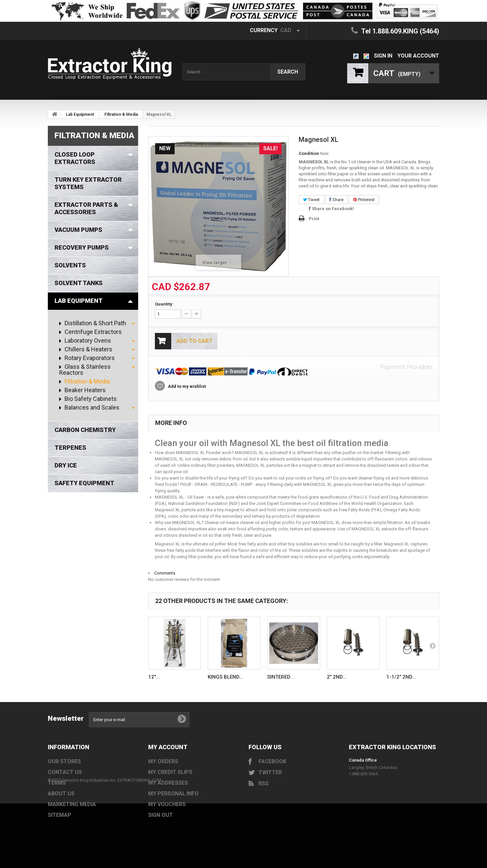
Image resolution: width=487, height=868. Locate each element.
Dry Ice (66, 465)
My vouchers (167, 804)
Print (314, 219)
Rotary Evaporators (89, 358)
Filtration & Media (121, 114)
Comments (165, 573)
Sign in (383, 56)
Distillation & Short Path (95, 323)
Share (336, 200)
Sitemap (60, 815)
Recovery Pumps (82, 247)
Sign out (161, 815)
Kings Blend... (225, 677)
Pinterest (364, 200)
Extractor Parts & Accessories (86, 208)
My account (168, 747)
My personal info (173, 794)
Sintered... (281, 677)
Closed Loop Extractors (75, 158)
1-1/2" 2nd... (401, 677)
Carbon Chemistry (85, 430)
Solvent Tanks (79, 283)
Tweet (311, 200)
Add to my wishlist (186, 386)
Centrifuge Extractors (92, 332)
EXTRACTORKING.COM (139, 825)
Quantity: (164, 304)
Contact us (65, 772)
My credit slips (170, 772)
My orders (163, 761)
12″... (154, 677)
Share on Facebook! (331, 209)
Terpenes (70, 448)
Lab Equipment (80, 114)
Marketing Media (72, 804)
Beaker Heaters (84, 390)
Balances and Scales (91, 408)
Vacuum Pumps (78, 230)
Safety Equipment (84, 483)
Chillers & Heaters (88, 349)
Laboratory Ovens (87, 341)
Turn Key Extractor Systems (88, 183)
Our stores (64, 761)
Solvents (70, 265)
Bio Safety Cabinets (90, 399)
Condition (309, 153)
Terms (57, 783)
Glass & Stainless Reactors (85, 370)
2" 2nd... (337, 677)
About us (61, 794)
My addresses (168, 783)
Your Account (418, 56)
